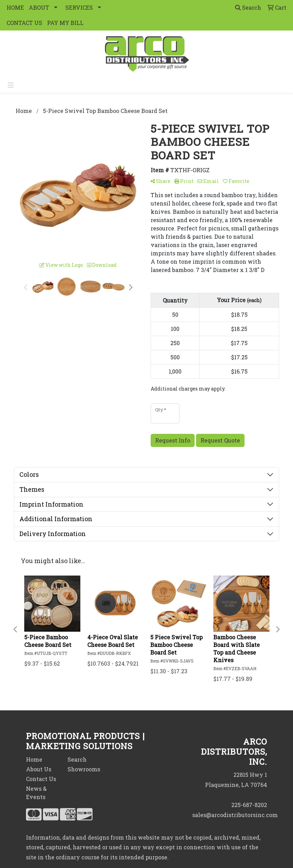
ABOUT (39, 7)
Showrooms (84, 769)
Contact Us (41, 779)
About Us (39, 769)
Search (248, 7)
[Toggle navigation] (11, 85)
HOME (15, 7)
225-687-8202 (249, 805)
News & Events (36, 793)
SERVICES (79, 7)
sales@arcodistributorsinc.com (235, 815)
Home (34, 759)
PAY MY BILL (65, 23)
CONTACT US (24, 23)
